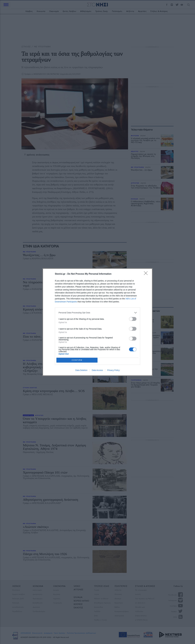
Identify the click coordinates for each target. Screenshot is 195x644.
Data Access (97, 370)
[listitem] (97, 313)
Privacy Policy (113, 370)
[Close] (147, 274)
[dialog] (97, 322)
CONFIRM (77, 360)
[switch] (133, 319)
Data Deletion (81, 370)
